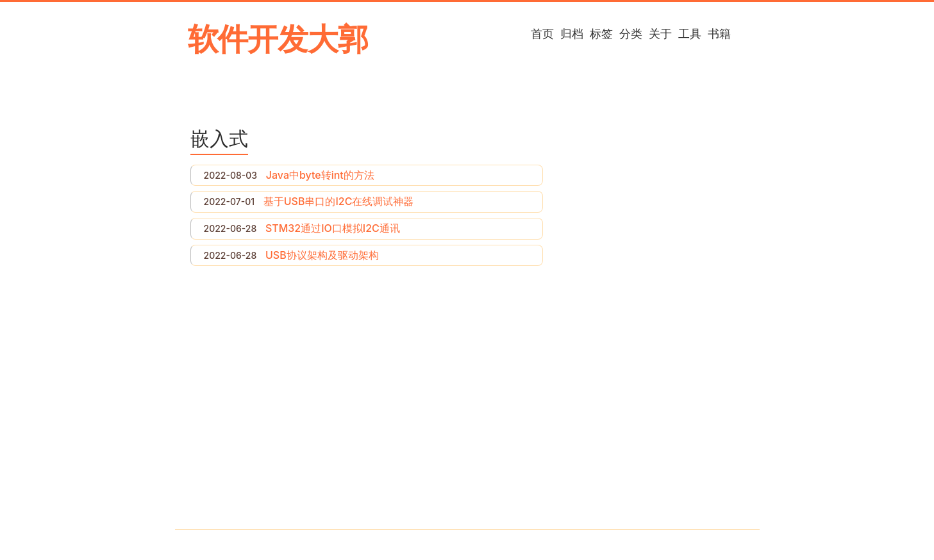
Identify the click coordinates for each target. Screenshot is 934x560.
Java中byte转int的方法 (320, 175)
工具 (690, 34)
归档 (572, 34)
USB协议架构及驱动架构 (322, 255)
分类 (631, 34)
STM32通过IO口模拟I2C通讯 (333, 228)
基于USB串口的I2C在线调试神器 (339, 201)
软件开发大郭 (278, 39)
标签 (601, 34)
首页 (542, 34)
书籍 (719, 34)
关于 (660, 34)
